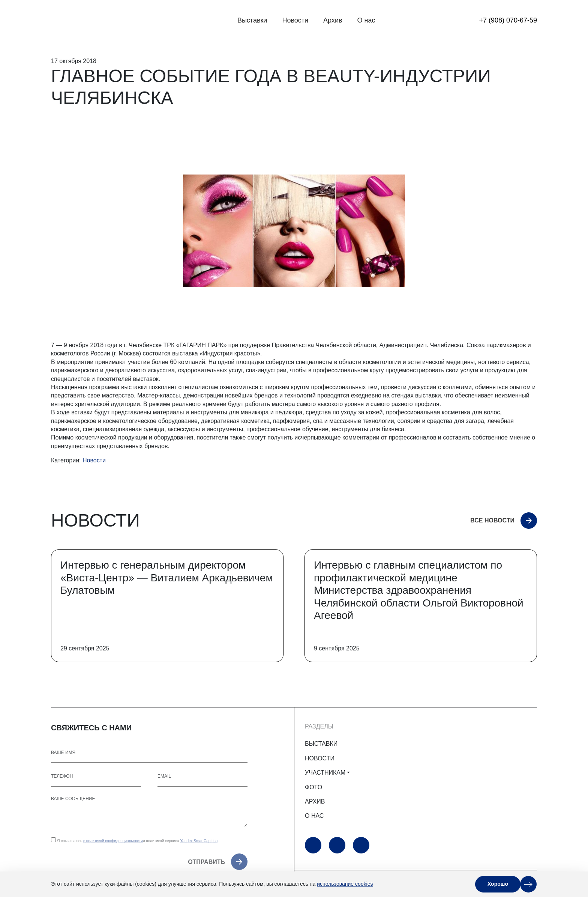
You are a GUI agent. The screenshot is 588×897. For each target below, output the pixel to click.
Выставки (252, 20)
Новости (295, 20)
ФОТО (313, 787)
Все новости (492, 520)
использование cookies (345, 884)
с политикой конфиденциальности (113, 841)
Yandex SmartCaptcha (199, 841)
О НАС (314, 816)
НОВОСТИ (320, 758)
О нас (366, 20)
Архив (333, 20)
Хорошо (498, 884)
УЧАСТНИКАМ (325, 773)
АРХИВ (315, 801)
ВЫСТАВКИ (321, 744)
